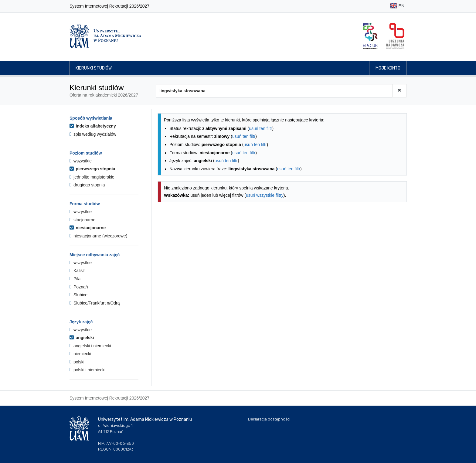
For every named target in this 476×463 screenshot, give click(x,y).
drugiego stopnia (87, 185)
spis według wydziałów (93, 134)
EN (397, 6)
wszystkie (81, 161)
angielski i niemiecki (90, 346)
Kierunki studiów (94, 68)
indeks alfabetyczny (93, 126)
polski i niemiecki (87, 370)
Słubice (78, 295)
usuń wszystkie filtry (265, 195)
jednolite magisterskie (92, 177)
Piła (75, 279)
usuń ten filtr (260, 128)
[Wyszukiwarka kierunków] (274, 91)
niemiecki (80, 354)
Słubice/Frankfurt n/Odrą (95, 303)
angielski (82, 338)
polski (77, 362)
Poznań (79, 287)
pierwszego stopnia (92, 169)
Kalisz (77, 271)
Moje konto (388, 68)
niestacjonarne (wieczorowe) (98, 236)
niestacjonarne (88, 228)
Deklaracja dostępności (269, 419)
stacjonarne (82, 220)
